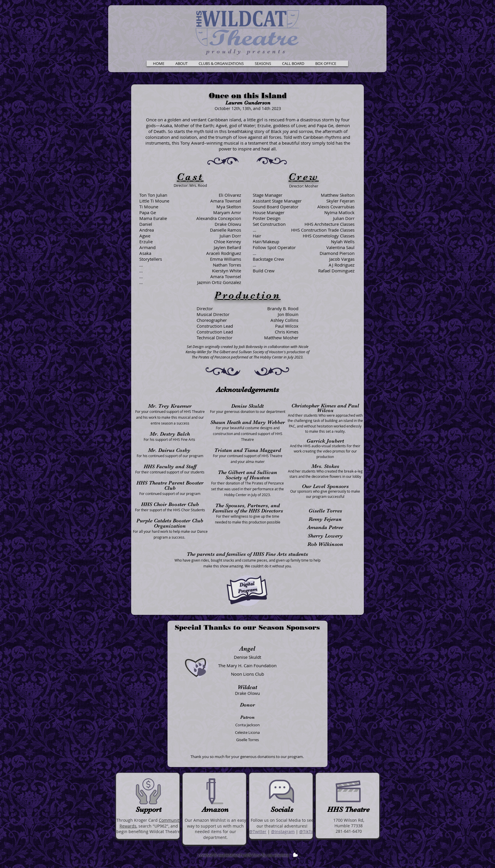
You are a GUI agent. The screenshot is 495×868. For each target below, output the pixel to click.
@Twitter (258, 831)
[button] (181, 63)
